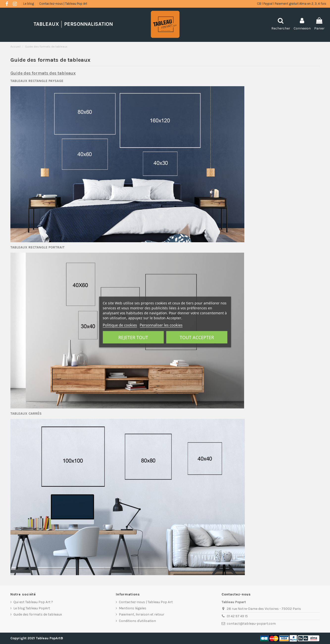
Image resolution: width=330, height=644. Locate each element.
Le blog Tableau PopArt (32, 608)
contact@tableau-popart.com (251, 624)
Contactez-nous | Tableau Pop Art (63, 4)
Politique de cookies (120, 325)
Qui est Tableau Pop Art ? (33, 602)
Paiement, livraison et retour (142, 614)
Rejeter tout (133, 337)
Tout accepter (197, 337)
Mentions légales (133, 608)
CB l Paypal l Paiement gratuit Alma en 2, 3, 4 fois (292, 4)
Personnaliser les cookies (161, 325)
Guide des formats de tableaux (38, 614)
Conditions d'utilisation (137, 621)
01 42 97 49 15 (237, 616)
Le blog (29, 4)
